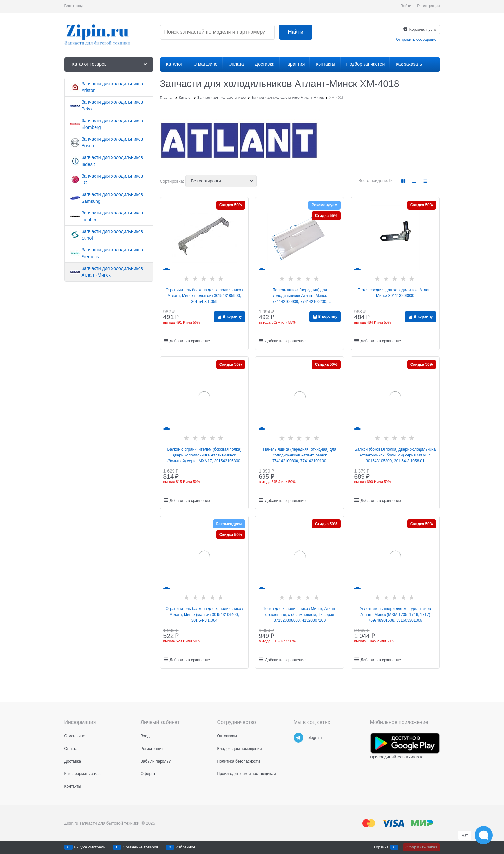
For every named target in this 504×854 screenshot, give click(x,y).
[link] (403, 181)
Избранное (185, 847)
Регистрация (428, 6)
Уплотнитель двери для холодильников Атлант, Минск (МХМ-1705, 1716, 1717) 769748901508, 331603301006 (395, 615)
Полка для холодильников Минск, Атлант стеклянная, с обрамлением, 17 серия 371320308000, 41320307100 (300, 615)
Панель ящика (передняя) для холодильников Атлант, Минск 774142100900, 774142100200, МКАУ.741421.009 (300, 296)
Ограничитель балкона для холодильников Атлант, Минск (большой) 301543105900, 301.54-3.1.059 (204, 296)
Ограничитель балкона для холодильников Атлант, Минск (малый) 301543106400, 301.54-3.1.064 (204, 615)
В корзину (232, 317)
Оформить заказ (421, 847)
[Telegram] (298, 738)
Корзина (381, 847)
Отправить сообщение (416, 40)
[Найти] (296, 32)
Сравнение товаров (140, 847)
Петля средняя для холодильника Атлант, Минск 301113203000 (395, 293)
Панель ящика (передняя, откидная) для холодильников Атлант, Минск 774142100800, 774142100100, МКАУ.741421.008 (300, 456)
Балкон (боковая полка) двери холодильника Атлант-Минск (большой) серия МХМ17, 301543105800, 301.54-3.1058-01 (395, 455)
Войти (406, 6)
